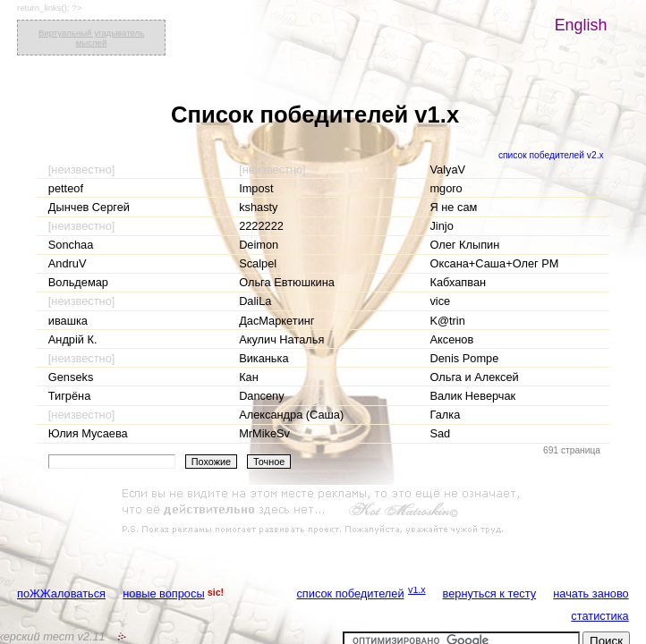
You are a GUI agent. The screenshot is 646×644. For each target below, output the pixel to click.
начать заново (591, 593)
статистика (599, 616)
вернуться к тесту (490, 593)
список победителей (350, 593)
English (581, 25)
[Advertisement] (323, 512)
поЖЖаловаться (61, 593)
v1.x (417, 589)
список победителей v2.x (551, 155)
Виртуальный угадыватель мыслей (91, 38)
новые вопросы (163, 593)
